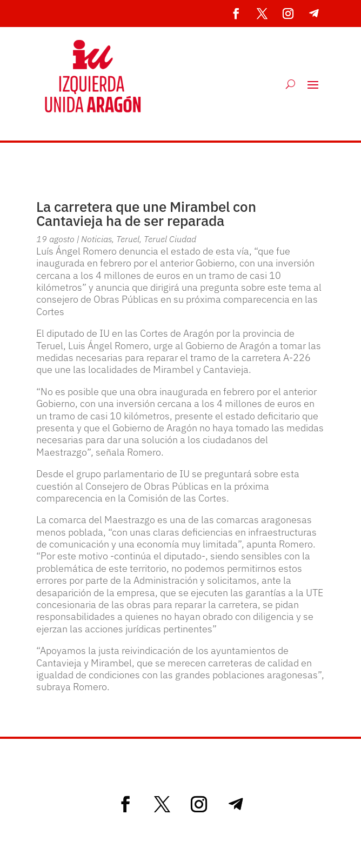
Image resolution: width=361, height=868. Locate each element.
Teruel (128, 239)
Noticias (96, 239)
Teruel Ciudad (170, 239)
